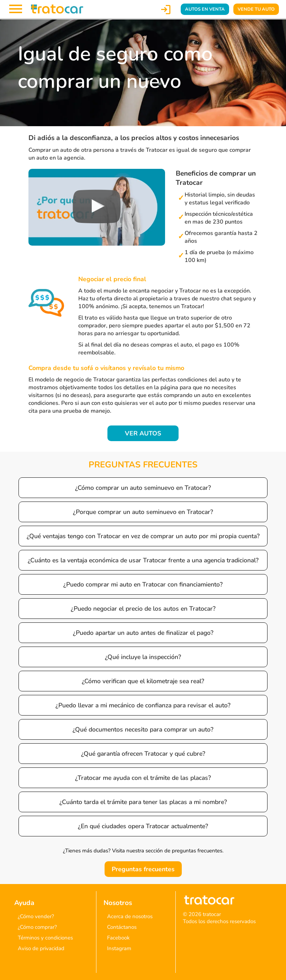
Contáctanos (122, 927)
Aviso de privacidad (41, 948)
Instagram (119, 948)
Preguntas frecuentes (143, 869)
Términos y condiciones (45, 938)
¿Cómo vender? (36, 916)
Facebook (118, 938)
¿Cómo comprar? (37, 927)
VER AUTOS (143, 433)
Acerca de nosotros (130, 916)
